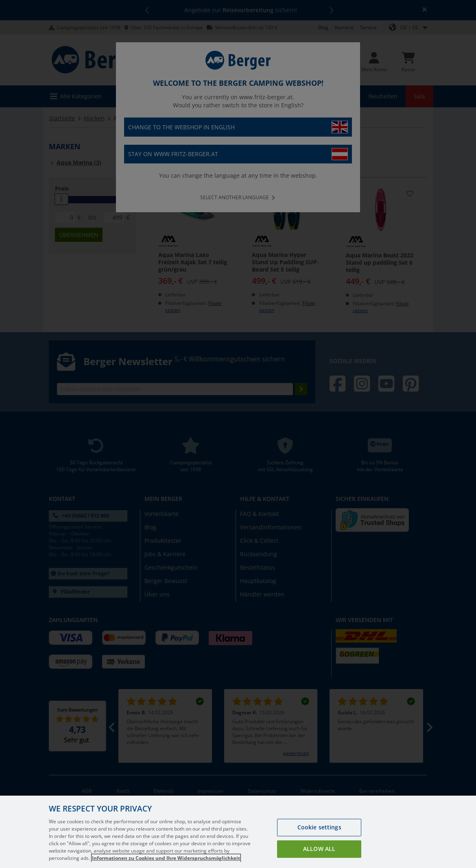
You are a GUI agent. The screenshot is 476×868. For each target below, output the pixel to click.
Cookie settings (319, 827)
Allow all (319, 849)
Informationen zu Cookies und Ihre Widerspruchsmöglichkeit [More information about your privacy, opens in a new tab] (166, 858)
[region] (238, 832)
